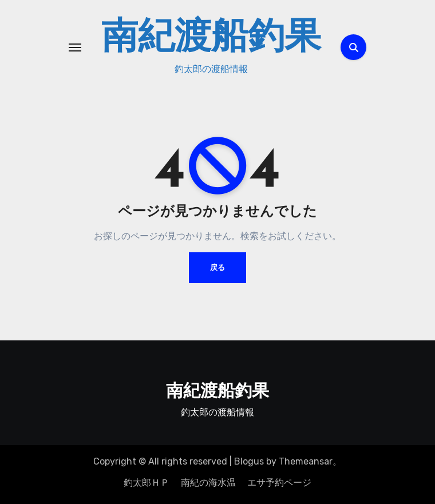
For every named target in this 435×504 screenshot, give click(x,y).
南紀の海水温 (208, 483)
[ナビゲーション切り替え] (75, 47)
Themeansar (306, 461)
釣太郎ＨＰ (147, 483)
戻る (217, 267)
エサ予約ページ (279, 483)
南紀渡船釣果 (211, 39)
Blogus (249, 461)
